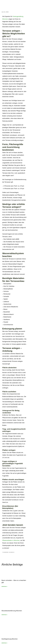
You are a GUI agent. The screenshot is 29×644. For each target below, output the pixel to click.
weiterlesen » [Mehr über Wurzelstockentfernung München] (4, 615)
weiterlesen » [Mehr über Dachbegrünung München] (4, 643)
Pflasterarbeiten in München (11, 540)
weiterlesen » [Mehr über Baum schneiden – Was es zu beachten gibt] (4, 586)
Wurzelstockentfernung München (12, 611)
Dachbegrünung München (10, 639)
